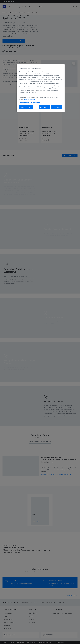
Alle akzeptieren (57, 107)
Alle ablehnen (44, 107)
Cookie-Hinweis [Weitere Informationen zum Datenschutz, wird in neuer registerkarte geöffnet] (23, 102)
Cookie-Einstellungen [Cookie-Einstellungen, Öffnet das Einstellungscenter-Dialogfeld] (26, 107)
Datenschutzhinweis (29, 99)
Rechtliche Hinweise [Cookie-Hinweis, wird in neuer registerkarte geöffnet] (34, 102)
